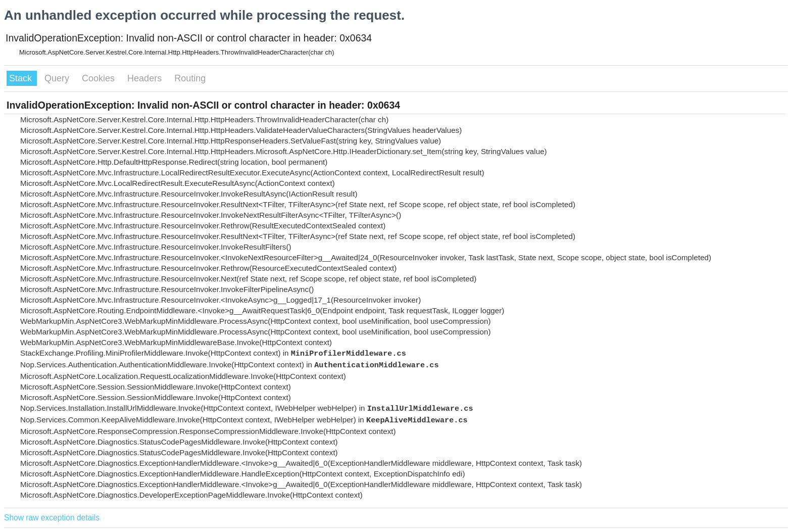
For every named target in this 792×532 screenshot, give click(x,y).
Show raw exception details (52, 518)
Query (58, 78)
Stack (22, 78)
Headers (146, 78)
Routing (190, 78)
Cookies (100, 78)
